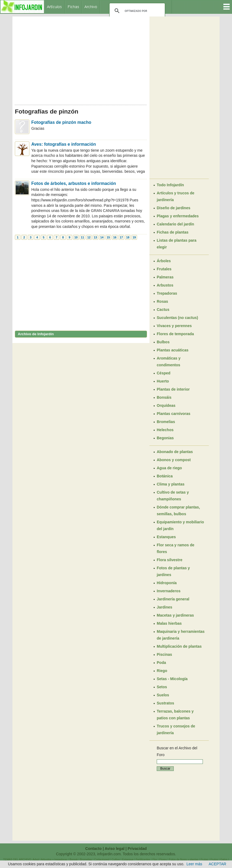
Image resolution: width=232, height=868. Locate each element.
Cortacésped (102, 859)
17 (121, 237)
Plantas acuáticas (173, 350)
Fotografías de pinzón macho (61, 122)
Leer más (194, 864)
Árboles (164, 261)
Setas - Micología (172, 679)
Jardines (165, 607)
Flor (155, 859)
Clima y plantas (171, 484)
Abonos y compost (174, 460)
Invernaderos (169, 591)
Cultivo (116, 859)
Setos (162, 687)
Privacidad (137, 849)
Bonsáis (164, 397)
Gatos (224, 859)
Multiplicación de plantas (179, 646)
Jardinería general (173, 599)
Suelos (163, 695)
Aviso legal (115, 849)
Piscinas (164, 654)
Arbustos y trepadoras (54, 859)
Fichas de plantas (173, 232)
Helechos (165, 430)
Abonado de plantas (175, 452)
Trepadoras (167, 293)
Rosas (162, 301)
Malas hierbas (169, 623)
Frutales (164, 269)
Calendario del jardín (175, 224)
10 (76, 237)
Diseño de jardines (173, 208)
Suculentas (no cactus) (177, 318)
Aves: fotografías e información (64, 144)
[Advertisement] (81, 59)
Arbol (36, 859)
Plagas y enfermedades (178, 216)
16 (115, 237)
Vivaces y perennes (174, 326)
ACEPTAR (218, 864)
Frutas (204, 859)
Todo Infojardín (170, 185)
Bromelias (166, 422)
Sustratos (166, 703)
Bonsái (74, 859)
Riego (162, 671)
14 (102, 237)
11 (82, 237)
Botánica (165, 476)
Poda (161, 663)
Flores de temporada (175, 334)
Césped (164, 373)
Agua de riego (169, 468)
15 (108, 237)
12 (89, 237)
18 (128, 237)
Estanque (128, 859)
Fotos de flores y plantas (184, 859)
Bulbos (163, 342)
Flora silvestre (170, 560)
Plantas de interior (173, 389)
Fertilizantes (143, 859)
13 (95, 237)
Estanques (166, 537)
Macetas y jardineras (175, 615)
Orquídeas (166, 405)
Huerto (163, 381)
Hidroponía (167, 583)
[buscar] (136, 11)
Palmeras (165, 277)
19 (134, 237)
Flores (163, 859)
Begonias (165, 438)
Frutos (214, 859)
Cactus (163, 310)
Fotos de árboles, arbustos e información (74, 183)
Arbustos (165, 285)
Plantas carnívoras (174, 414)
